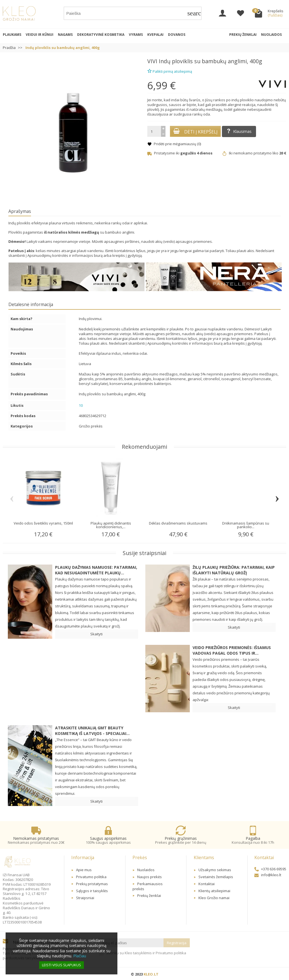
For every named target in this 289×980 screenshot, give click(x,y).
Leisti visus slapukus (61, 965)
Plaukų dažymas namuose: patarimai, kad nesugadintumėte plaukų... (96, 570)
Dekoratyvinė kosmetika (101, 35)
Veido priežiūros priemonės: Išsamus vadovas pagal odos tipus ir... (232, 650)
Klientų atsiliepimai (214, 891)
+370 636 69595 (270, 869)
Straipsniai (85, 898)
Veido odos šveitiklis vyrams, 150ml (43, 523)
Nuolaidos (271, 35)
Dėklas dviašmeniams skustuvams (178, 523)
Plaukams (12, 35)
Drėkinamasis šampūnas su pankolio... (246, 525)
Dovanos (177, 35)
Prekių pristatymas (92, 884)
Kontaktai (207, 884)
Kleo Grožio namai (214, 898)
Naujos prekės (150, 877)
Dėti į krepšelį (195, 131)
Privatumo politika (91, 877)
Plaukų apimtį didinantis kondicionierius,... (111, 525)
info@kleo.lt (268, 875)
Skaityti (96, 634)
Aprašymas (20, 211)
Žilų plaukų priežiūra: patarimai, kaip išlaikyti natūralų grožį (234, 570)
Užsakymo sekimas (215, 870)
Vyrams (136, 35)
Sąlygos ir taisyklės (92, 891)
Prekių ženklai (243, 35)
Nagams (65, 35)
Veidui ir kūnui (40, 35)
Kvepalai (155, 35)
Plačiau (80, 956)
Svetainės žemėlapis (216, 877)
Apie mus (84, 870)
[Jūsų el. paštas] (132, 943)
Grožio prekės (91, 426)
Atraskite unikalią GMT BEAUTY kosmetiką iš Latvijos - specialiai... (92, 731)
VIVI (152, 61)
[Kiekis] (154, 131)
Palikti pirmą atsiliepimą (170, 71)
